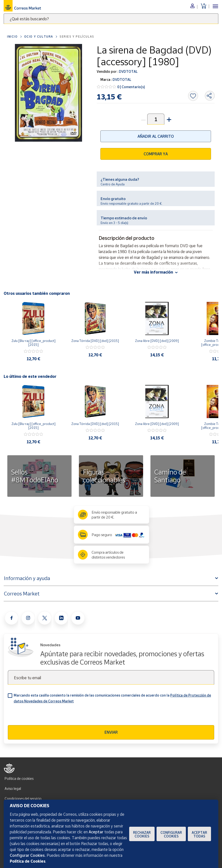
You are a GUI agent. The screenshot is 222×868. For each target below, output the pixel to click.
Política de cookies (19, 778)
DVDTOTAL (128, 71)
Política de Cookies (28, 861)
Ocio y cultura (39, 37)
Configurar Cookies (171, 834)
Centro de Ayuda (113, 184)
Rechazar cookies (142, 834)
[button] (169, 119)
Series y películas (77, 37)
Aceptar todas (199, 834)
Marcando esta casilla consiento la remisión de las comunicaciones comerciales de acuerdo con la (112, 698)
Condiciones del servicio (23, 799)
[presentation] (45, 716)
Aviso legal (13, 789)
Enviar (111, 732)
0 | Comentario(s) (131, 87)
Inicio (12, 37)
